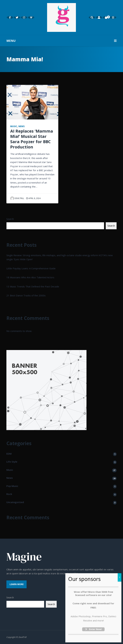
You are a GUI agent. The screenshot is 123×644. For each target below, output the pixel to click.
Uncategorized (15, 502)
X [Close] (120, 577)
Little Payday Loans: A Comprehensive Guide (31, 268)
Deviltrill (17, 198)
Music (14, 126)
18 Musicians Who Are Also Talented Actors (30, 277)
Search (10, 219)
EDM (9, 454)
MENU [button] (61, 41)
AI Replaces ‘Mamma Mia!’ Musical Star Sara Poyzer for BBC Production (32, 139)
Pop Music (12, 486)
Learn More (17, 584)
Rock (9, 494)
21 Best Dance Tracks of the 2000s (26, 295)
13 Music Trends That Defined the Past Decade (33, 286)
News (22, 126)
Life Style (12, 462)
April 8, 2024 (33, 198)
